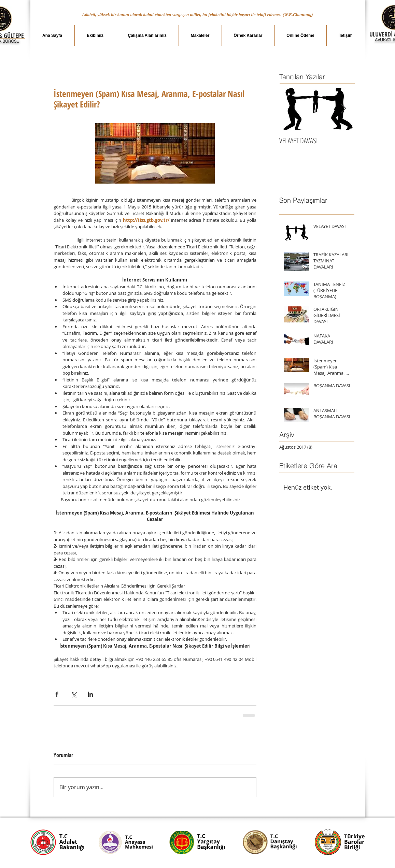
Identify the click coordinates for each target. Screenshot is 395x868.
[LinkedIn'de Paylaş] (90, 694)
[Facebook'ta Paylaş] (57, 694)
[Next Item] (343, 109)
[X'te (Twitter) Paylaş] (74, 694)
